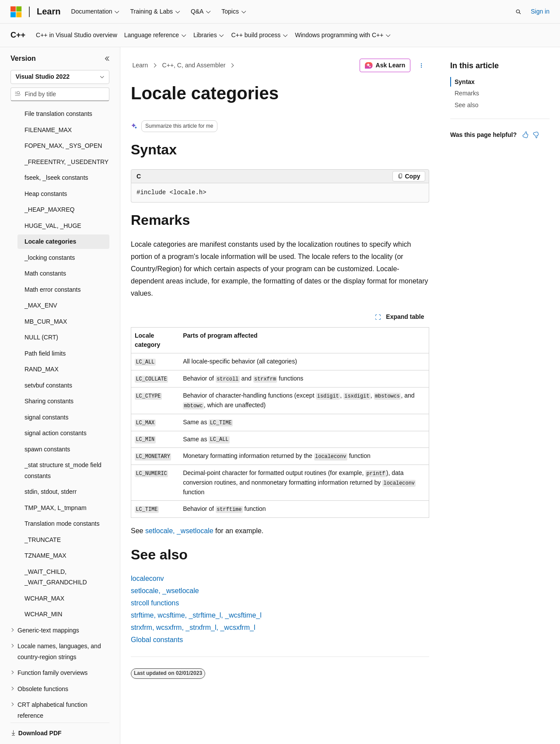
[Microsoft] (16, 12)
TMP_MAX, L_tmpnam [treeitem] (56, 478)
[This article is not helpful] (536, 135)
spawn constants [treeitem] (47, 419)
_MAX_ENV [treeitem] (41, 275)
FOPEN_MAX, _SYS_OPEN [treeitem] (63, 115)
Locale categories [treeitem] (50, 211)
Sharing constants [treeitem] (49, 371)
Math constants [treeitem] (45, 243)
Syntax (465, 82)
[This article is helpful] (525, 135)
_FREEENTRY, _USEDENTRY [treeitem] (66, 132)
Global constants (157, 640)
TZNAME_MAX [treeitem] (45, 525)
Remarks (467, 93)
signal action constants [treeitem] (56, 403)
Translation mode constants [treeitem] (62, 493)
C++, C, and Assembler (194, 65)
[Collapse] (107, 59)
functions (155, 603)
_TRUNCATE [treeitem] (43, 510)
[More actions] (422, 66)
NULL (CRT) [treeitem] (41, 307)
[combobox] (60, 77)
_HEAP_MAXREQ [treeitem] (49, 179)
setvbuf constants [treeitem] (48, 355)
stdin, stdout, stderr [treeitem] (51, 461)
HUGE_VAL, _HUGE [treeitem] (53, 196)
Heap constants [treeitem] (46, 164)
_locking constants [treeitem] (50, 227)
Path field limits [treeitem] (45, 323)
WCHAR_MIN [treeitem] (43, 584)
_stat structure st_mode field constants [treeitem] (63, 440)
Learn (140, 65)
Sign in (540, 11)
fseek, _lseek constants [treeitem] (56, 147)
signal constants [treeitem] (46, 387)
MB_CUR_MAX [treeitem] (46, 291)
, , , (196, 615)
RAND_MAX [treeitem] (42, 339)
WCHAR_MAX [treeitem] (44, 568)
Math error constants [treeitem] (52, 259)
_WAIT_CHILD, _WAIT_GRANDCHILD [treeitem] (56, 547)
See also (466, 105)
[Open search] (518, 12)
